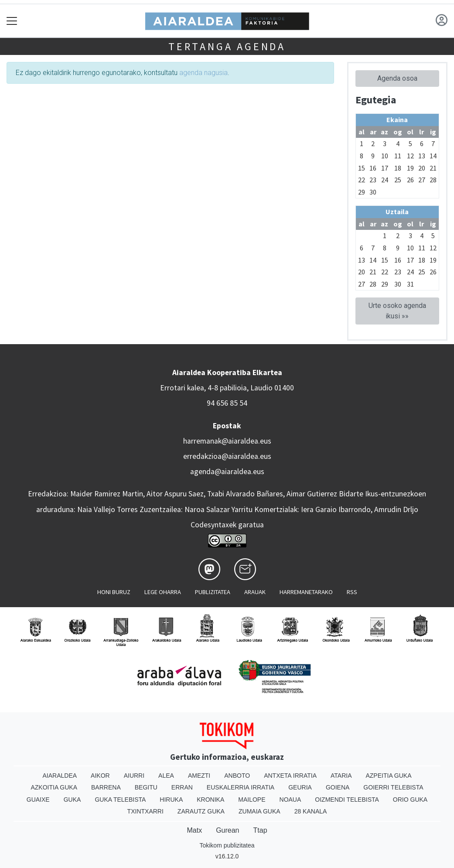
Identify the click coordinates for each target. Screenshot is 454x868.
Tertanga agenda (227, 46)
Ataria (341, 776)
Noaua (290, 800)
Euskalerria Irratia (241, 787)
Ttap (260, 830)
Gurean (227, 830)
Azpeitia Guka (388, 776)
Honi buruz (114, 592)
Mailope (252, 800)
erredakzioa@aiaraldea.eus (227, 456)
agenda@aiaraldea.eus (227, 472)
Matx (194, 830)
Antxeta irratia (290, 776)
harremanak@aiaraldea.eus (227, 441)
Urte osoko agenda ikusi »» (397, 311)
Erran (182, 787)
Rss (352, 592)
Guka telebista (120, 800)
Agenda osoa (397, 78)
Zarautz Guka (201, 811)
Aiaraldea (60, 776)
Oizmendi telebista (347, 800)
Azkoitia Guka (54, 787)
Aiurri (134, 776)
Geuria (300, 787)
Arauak (255, 592)
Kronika (210, 800)
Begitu (146, 787)
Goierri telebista (393, 787)
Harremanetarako (306, 592)
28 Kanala (311, 811)
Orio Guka (410, 800)
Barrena (106, 787)
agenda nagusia (203, 73)
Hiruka (171, 800)
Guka (72, 800)
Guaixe (38, 800)
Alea (166, 776)
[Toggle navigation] (12, 21)
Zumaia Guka (259, 811)
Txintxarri (145, 811)
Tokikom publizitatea (227, 845)
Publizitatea (213, 592)
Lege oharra (163, 592)
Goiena (338, 787)
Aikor (100, 776)
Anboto (237, 776)
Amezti (199, 776)
